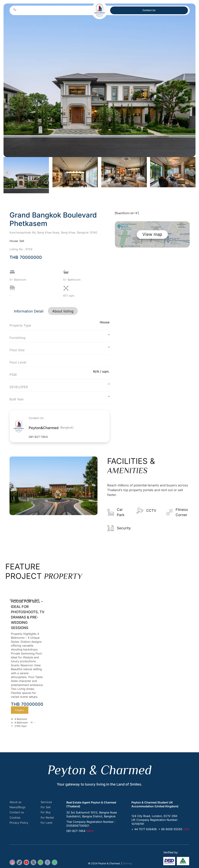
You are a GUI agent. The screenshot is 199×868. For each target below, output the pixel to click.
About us (15, 802)
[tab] (29, 311)
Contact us (17, 812)
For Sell (46, 807)
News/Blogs (17, 807)
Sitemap (128, 863)
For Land (46, 823)
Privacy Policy (19, 823)
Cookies (15, 818)
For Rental (47, 818)
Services (46, 802)
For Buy (46, 812)
